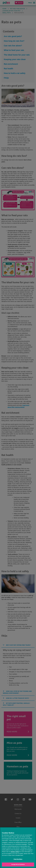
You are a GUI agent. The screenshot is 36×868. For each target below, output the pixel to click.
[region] (18, 848)
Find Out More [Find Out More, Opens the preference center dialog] (18, 859)
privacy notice (15, 852)
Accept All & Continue (18, 864)
